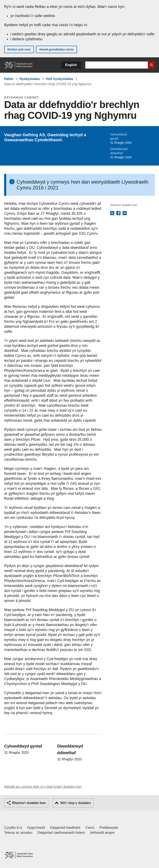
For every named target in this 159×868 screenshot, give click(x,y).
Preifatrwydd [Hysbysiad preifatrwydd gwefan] (109, 828)
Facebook (118, 213)
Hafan (9, 79)
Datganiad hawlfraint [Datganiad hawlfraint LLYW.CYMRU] (65, 828)
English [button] (71, 65)
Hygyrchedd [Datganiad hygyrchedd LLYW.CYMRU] (36, 828)
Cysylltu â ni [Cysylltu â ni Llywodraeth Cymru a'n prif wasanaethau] (13, 828)
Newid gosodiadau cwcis (57, 49)
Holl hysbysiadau (60, 79)
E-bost (125, 213)
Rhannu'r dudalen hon (29, 803)
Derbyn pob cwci (19, 49)
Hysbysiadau (30, 79)
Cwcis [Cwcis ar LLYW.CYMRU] (90, 828)
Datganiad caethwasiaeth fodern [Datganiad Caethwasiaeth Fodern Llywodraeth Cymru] (61, 833)
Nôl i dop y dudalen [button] (76, 803)
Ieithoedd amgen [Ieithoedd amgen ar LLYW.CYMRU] (103, 833)
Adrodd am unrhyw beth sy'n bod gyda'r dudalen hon (43, 787)
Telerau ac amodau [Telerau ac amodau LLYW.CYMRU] (18, 833)
